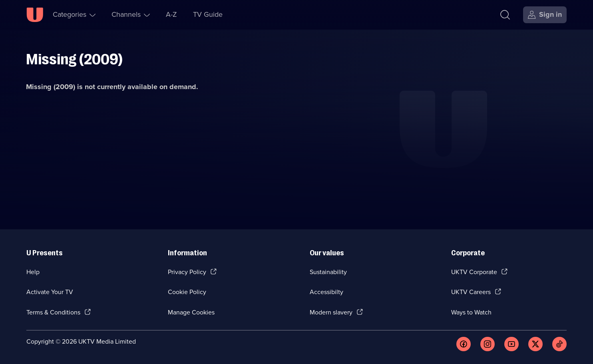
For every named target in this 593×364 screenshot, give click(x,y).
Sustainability (328, 272)
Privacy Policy (187, 272)
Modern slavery (331, 312)
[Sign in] (545, 15)
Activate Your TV (50, 292)
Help (33, 272)
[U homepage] (35, 15)
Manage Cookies (191, 312)
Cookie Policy (187, 292)
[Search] (505, 15)
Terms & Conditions (53, 312)
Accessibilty (326, 292)
